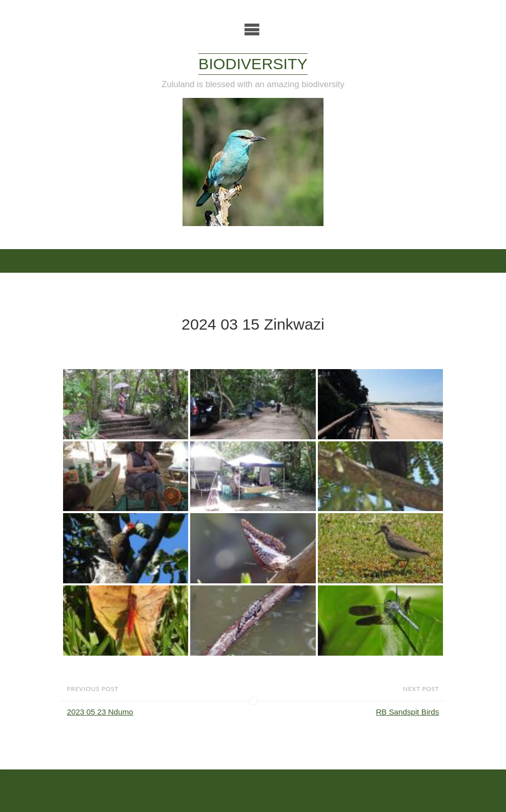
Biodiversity (253, 64)
